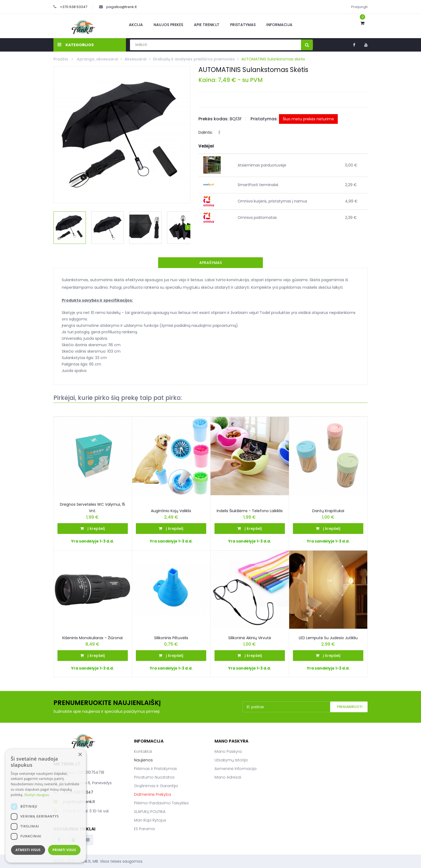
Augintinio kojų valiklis (171, 511)
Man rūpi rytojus (150, 820)
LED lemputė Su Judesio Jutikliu (328, 638)
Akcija (136, 25)
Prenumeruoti (350, 707)
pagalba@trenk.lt (121, 7)
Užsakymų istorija (231, 760)
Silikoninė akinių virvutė (250, 638)
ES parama (144, 829)
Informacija (279, 25)
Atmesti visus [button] (28, 850)
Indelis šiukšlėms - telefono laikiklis (250, 511)
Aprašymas (210, 263)
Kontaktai (143, 751)
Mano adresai (228, 777)
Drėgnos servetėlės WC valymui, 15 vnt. (92, 508)
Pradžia (61, 59)
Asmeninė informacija (235, 769)
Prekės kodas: (213, 119)
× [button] (80, 755)
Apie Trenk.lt (207, 25)
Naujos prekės (168, 25)
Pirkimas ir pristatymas (155, 769)
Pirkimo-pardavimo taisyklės (161, 803)
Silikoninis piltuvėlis (171, 638)
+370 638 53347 (74, 7)
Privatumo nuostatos (154, 777)
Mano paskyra (228, 751)
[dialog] (46, 806)
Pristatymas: (264, 119)
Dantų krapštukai (328, 511)
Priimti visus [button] (64, 850)
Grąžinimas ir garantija (156, 786)
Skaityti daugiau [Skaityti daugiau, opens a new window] (37, 795)
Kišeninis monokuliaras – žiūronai (92, 638)
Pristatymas (243, 25)
